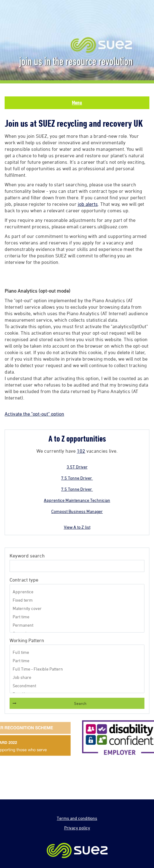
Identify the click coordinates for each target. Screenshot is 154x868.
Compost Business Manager (77, 511)
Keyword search (27, 556)
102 (81, 451)
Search (80, 703)
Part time (77, 617)
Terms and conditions (77, 818)
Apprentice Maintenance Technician (77, 500)
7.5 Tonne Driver (77, 478)
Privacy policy (77, 828)
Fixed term (77, 600)
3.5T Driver (77, 467)
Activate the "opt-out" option (34, 414)
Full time (77, 652)
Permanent (77, 625)
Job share (77, 677)
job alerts (88, 204)
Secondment (77, 686)
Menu (77, 103)
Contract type (24, 580)
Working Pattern (27, 640)
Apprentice (77, 592)
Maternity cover (77, 608)
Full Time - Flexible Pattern (77, 669)
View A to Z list (77, 527)
